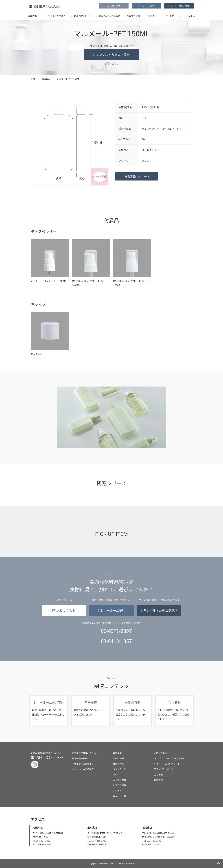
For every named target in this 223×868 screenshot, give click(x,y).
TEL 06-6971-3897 (42, 841)
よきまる (117, 790)
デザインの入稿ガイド (83, 764)
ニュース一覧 (119, 796)
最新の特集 (132, 711)
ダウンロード (120, 769)
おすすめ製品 (120, 780)
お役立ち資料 (133, 16)
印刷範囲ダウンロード (138, 176)
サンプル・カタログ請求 (180, 6)
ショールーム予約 (147, 6)
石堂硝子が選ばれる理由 (108, 16)
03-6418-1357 (116, 641)
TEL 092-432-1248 (152, 841)
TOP (33, 79)
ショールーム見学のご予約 (167, 764)
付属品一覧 (118, 758)
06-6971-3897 (116, 631)
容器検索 (32, 16)
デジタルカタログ (57, 16)
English (191, 16)
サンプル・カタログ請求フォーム (170, 758)
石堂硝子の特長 (79, 16)
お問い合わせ (116, 6)
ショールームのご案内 (49, 711)
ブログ (151, 16)
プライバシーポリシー (165, 769)
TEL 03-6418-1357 (97, 841)
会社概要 (170, 16)
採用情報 (158, 780)
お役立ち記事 (120, 785)
